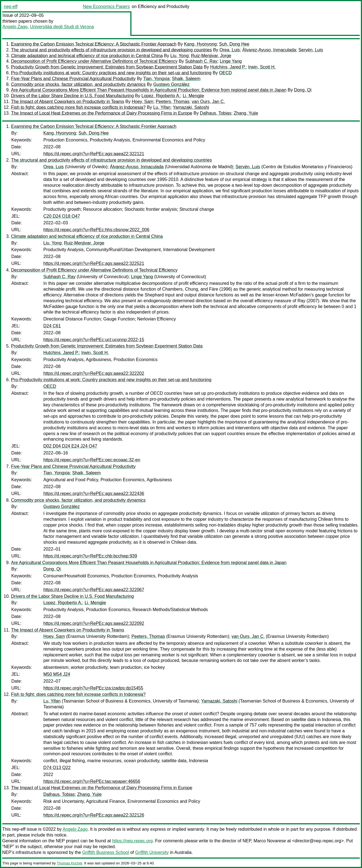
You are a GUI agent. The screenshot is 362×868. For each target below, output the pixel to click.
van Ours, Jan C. (208, 102)
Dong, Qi (303, 90)
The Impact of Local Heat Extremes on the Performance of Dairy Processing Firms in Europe (102, 113)
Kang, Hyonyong (200, 44)
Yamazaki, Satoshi (191, 107)
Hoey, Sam (142, 102)
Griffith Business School (106, 852)
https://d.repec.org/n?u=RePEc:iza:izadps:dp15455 (93, 688)
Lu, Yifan (162, 107)
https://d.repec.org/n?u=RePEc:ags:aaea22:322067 (94, 590)
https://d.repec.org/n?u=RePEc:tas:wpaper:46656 (92, 781)
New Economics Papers (106, 6)
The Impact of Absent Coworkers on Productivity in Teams (68, 102)
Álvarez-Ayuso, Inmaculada (269, 50)
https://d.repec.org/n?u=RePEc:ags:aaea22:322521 (94, 263)
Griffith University (152, 852)
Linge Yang (231, 61)
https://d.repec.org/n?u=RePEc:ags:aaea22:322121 (94, 154)
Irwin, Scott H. (262, 67)
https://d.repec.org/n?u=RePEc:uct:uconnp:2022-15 (94, 340)
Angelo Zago (15, 27)
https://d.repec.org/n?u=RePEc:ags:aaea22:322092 (94, 623)
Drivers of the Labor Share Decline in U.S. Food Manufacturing (72, 96)
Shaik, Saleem (186, 79)
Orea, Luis (230, 50)
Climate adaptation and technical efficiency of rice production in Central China (87, 56)
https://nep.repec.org (132, 841)
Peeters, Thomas (173, 102)
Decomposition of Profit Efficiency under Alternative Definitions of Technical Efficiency (94, 61)
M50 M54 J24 (57, 674)
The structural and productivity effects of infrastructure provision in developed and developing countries (111, 50)
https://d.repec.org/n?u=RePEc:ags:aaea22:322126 (94, 815)
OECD (225, 73)
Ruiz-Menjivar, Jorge (211, 56)
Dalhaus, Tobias (216, 113)
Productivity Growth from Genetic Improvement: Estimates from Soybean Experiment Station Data (107, 67)
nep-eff (11, 6)
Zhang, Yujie (246, 113)
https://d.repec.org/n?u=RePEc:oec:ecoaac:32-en (92, 460)
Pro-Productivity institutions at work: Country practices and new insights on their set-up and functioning (111, 73)
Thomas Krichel (69, 863)
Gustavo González (171, 84)
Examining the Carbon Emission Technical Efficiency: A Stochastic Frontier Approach (94, 44)
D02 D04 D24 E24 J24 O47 (70, 446)
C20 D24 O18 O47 (62, 216)
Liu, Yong (179, 56)
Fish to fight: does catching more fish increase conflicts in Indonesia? (78, 107)
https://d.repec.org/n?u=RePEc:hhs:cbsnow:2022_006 (96, 230)
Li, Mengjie (193, 96)
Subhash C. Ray (201, 61)
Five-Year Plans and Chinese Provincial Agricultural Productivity (73, 79)
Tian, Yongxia (156, 79)
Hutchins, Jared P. (228, 67)
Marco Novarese (270, 841)
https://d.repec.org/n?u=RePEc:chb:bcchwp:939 (90, 556)
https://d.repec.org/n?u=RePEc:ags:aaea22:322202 (94, 373)
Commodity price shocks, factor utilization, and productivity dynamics (78, 84)
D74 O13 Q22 (57, 768)
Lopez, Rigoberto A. (161, 96)
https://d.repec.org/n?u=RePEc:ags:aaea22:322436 (94, 494)
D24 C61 (52, 326)
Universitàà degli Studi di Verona (62, 27)
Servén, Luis (311, 50)
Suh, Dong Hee (234, 44)
